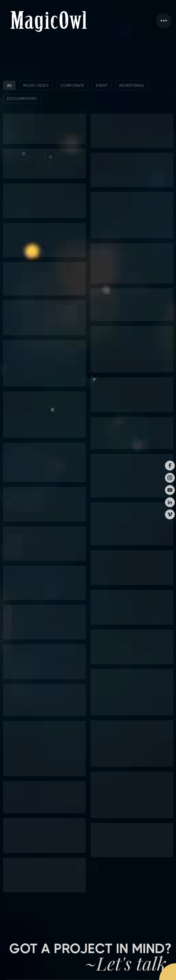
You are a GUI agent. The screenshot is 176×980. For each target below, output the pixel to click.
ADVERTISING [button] (132, 85)
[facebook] (170, 466)
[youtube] (170, 490)
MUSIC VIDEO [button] (36, 85)
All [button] (9, 85)
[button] (164, 21)
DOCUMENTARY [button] (22, 99)
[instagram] (170, 478)
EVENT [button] (102, 85)
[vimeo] (170, 514)
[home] (48, 21)
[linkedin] (170, 502)
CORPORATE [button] (72, 85)
